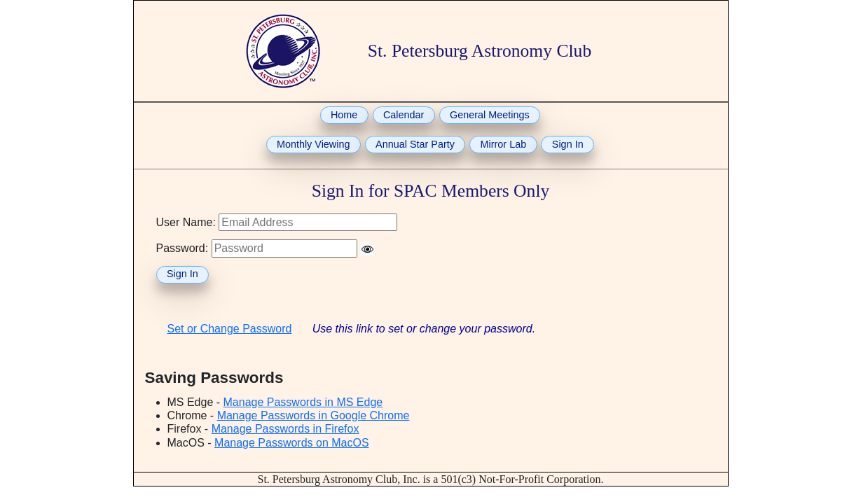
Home (344, 115)
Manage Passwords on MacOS (292, 443)
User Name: (186, 222)
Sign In (568, 144)
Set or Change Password (230, 329)
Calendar (404, 115)
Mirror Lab (504, 144)
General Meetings (490, 115)
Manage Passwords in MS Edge (303, 402)
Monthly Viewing (314, 144)
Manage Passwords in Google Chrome (314, 415)
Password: (182, 248)
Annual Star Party (415, 144)
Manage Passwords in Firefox (285, 429)
